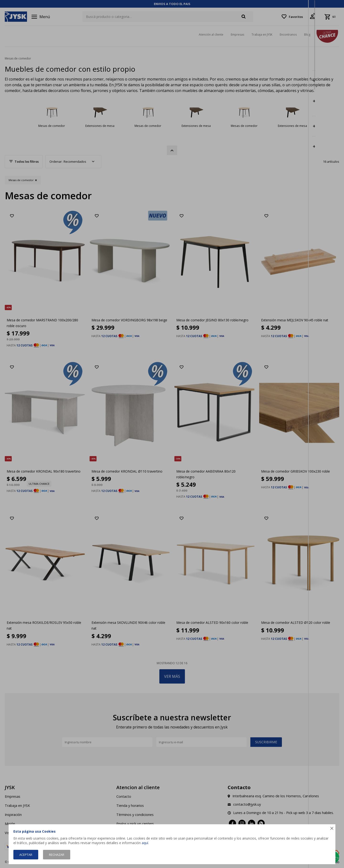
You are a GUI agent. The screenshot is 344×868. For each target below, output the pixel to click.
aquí (145, 843)
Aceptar (26, 855)
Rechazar (57, 855)
